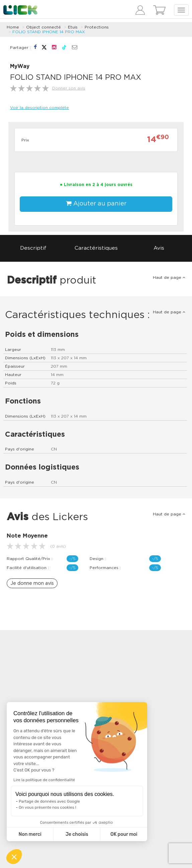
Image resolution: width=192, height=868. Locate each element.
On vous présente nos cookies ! (47, 807)
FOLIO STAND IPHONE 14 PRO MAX (49, 32)
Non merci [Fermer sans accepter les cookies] (30, 834)
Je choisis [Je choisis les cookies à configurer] (77, 834)
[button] (14, 857)
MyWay (20, 67)
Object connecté (43, 27)
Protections (97, 27)
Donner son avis (69, 88)
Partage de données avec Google (49, 801)
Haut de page (169, 277)
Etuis (73, 27)
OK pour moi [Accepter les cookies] (124, 834)
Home (13, 27)
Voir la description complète (39, 108)
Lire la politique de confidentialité (44, 780)
